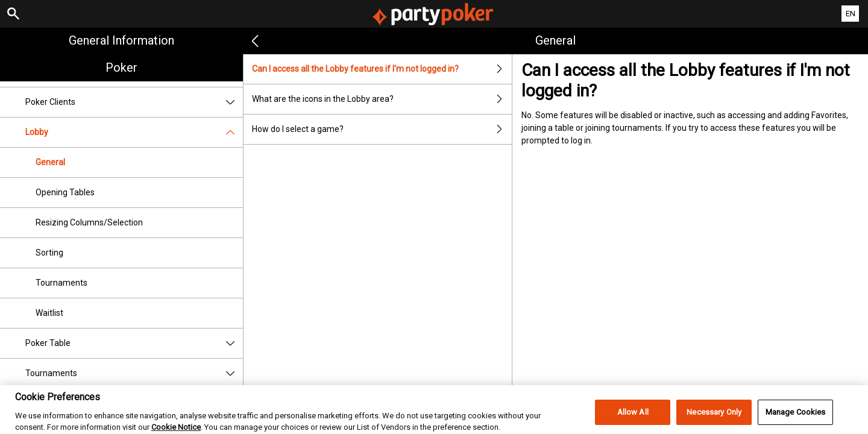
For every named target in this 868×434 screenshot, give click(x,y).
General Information (121, 40)
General (50, 162)
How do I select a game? (382, 129)
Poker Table (134, 343)
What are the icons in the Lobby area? (382, 99)
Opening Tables (65, 192)
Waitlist (49, 313)
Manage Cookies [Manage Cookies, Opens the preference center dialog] (796, 418)
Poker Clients (134, 102)
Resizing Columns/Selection (89, 222)
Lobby (134, 132)
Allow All (633, 418)
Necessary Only (714, 418)
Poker (121, 68)
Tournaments (61, 283)
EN (851, 14)
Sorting (49, 253)
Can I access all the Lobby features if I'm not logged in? (382, 69)
